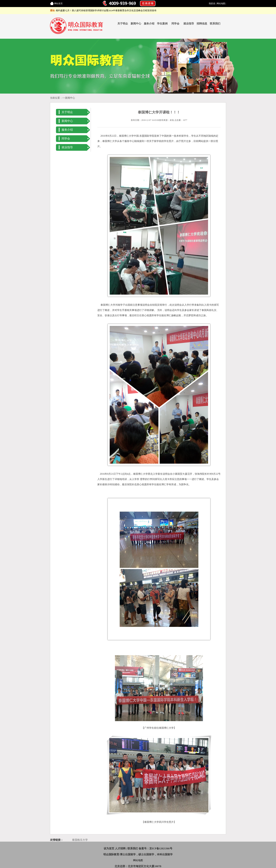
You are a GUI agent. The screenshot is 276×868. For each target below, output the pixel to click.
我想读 (212, 4)
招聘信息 (202, 24)
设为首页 (109, 848)
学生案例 (162, 24)
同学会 (175, 24)
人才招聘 (120, 848)
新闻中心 (136, 24)
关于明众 (123, 24)
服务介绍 (149, 24)
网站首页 (58, 4)
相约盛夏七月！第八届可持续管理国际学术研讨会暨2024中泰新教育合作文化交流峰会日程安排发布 (106, 10)
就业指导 (189, 24)
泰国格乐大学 (80, 840)
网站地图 (221, 4)
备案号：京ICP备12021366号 (156, 848)
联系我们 (215, 24)
